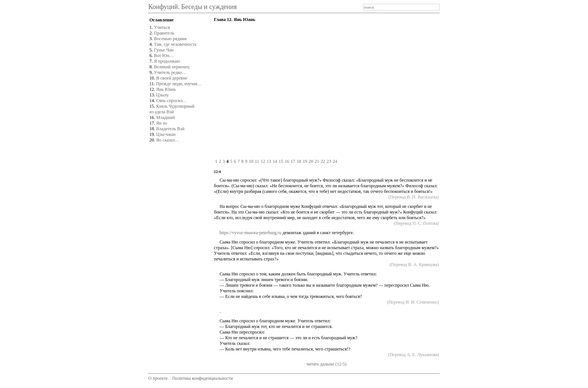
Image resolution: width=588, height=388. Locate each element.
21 (317, 161)
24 (335, 161)
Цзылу (163, 95)
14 (275, 161)
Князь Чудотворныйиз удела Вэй (172, 109)
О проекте (158, 378)
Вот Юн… (164, 56)
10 (251, 161)
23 (329, 161)
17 (293, 161)
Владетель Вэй (170, 129)
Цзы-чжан (166, 134)
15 (281, 161)
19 (305, 161)
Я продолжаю (167, 61)
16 (287, 161)
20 (311, 161)
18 (299, 161)
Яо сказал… (168, 140)
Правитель (164, 33)
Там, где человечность (175, 44)
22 (323, 161)
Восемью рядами (170, 39)
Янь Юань (166, 89)
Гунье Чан (164, 50)
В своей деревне (172, 78)
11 (257, 161)
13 (269, 161)
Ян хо (162, 123)
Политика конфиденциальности (202, 378)
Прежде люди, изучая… (179, 84)
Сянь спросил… (172, 101)
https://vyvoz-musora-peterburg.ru (250, 233)
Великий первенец (172, 67)
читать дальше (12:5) (326, 364)
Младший (166, 117)
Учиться (162, 27)
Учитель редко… (170, 72)
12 (263, 161)
